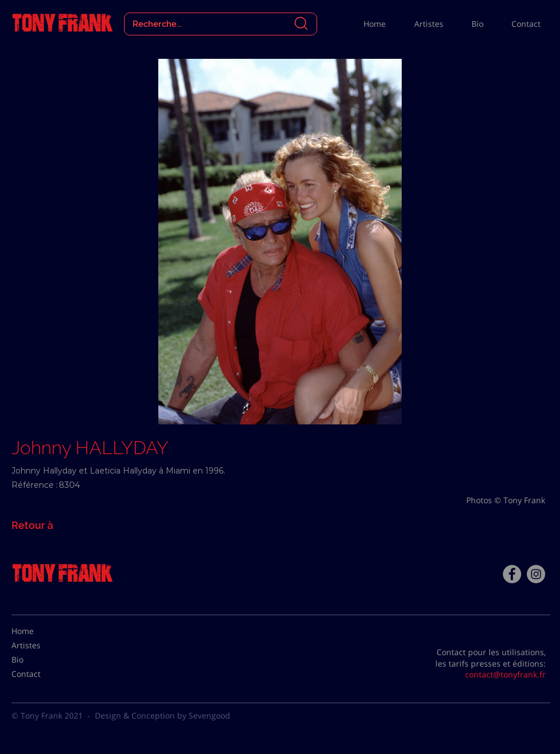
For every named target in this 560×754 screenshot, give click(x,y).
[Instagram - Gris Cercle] (536, 574)
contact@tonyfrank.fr (505, 674)
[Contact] (40, 674)
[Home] (40, 631)
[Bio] (40, 660)
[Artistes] (40, 645)
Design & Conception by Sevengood (163, 715)
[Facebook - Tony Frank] (512, 574)
